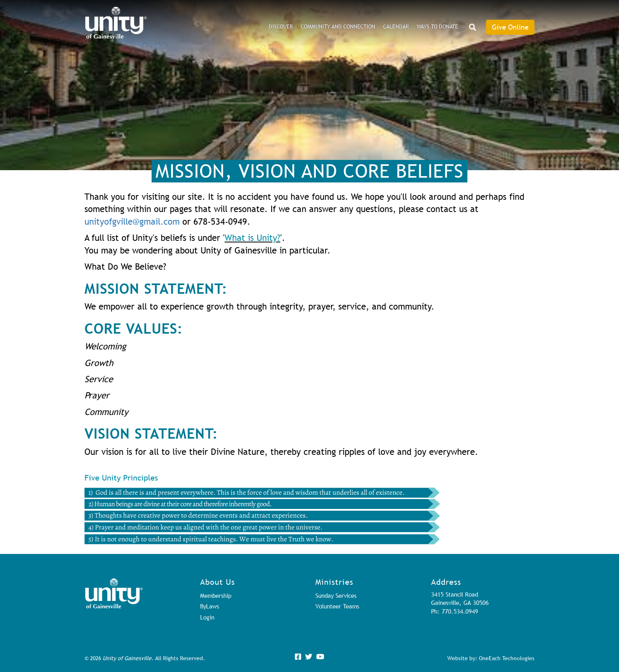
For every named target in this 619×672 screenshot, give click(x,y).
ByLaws (210, 606)
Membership (216, 595)
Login (207, 617)
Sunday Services (336, 595)
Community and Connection (338, 26)
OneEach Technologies (507, 658)
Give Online (510, 27)
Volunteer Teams (337, 606)
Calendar (396, 26)
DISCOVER (281, 26)
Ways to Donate (438, 26)
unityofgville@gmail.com (132, 222)
